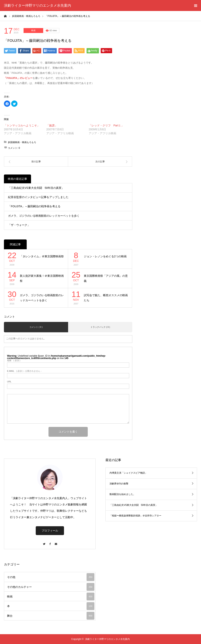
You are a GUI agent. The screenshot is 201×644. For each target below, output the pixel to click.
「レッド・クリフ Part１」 (106, 125)
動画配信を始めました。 (122, 494)
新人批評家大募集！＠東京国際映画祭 (42, 278)
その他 (51, 577)
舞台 (51, 616)
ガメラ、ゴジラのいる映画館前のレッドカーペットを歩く (44, 216)
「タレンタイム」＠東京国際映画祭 (42, 256)
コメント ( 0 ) (36, 327)
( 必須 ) (14, 360)
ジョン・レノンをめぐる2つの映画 (105, 256)
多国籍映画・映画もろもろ (22, 142)
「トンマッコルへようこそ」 (22, 125)
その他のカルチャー (51, 587)
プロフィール (50, 531)
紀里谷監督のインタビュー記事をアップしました (38, 197)
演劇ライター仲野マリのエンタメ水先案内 (37, 5)
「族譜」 (52, 125)
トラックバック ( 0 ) (100, 327)
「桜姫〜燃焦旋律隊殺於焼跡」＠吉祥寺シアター (135, 516)
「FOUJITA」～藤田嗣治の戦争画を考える (34, 206)
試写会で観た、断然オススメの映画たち (106, 298)
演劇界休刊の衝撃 (119, 484)
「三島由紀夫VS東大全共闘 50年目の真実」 (36, 188)
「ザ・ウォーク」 (19, 225)
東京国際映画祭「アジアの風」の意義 (106, 278)
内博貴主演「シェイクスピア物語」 (128, 473)
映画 (33, 30)
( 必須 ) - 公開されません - (24, 371)
